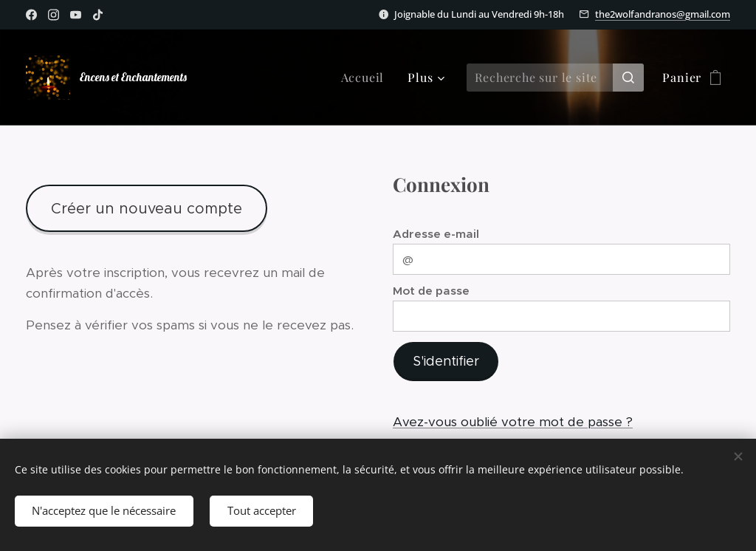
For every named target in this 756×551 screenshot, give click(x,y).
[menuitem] (367, 78)
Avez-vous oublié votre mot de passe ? (513, 422)
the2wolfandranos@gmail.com (663, 14)
